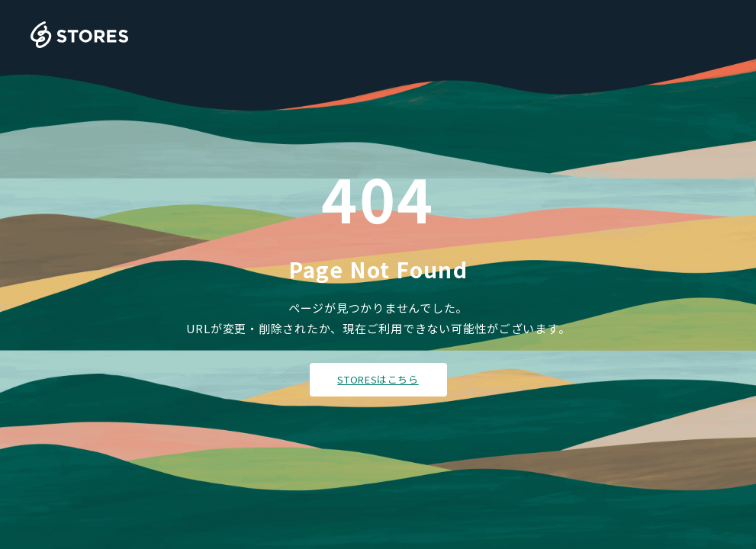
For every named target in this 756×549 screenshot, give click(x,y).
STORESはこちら (378, 379)
